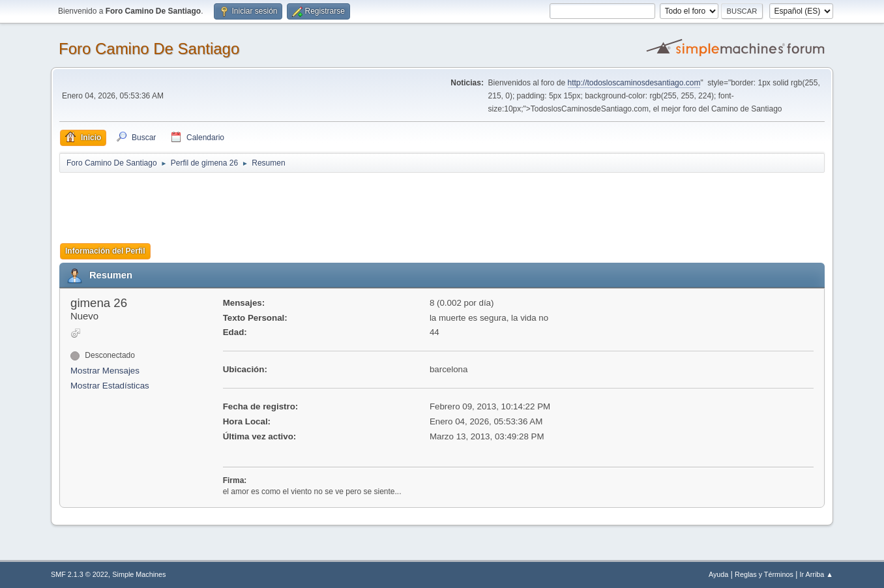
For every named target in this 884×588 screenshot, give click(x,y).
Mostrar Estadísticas (110, 386)
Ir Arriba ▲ (817, 574)
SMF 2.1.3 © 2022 (80, 574)
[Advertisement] (289, 203)
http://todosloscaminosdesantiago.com (634, 83)
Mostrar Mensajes (105, 371)
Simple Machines (139, 574)
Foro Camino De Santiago (149, 49)
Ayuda (718, 574)
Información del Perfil (105, 251)
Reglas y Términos (764, 574)
